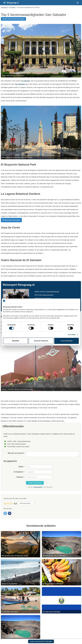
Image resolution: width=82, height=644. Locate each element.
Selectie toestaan (41, 341)
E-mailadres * (19, 472)
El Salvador (26, 81)
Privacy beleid (38, 487)
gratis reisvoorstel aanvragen (13, 19)
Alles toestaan (66, 341)
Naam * (21, 467)
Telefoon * (20, 477)
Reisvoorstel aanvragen (11, 220)
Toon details (72, 335)
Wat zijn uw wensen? (16, 453)
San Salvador (20, 84)
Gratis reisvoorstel (35, 483)
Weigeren (16, 341)
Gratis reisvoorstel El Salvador (41, 641)
